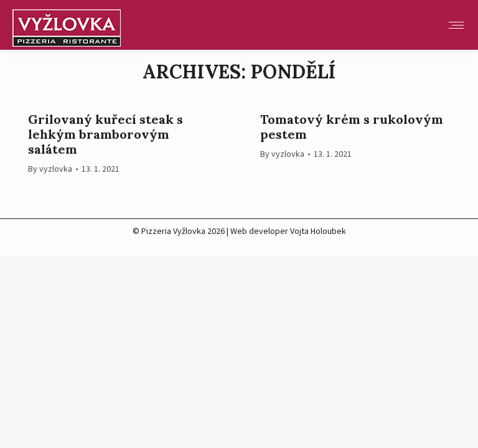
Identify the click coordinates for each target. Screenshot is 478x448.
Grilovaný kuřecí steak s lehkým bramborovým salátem (105, 134)
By (50, 169)
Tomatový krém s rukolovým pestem (352, 127)
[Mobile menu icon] (456, 25)
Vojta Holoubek (318, 231)
